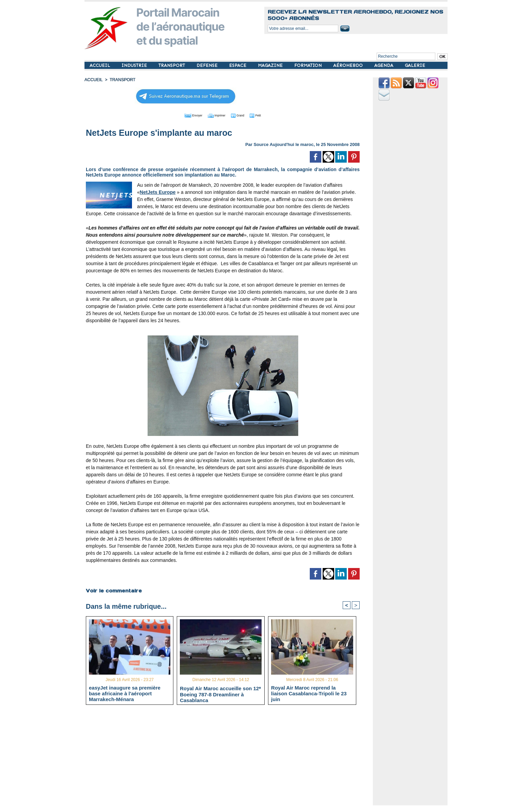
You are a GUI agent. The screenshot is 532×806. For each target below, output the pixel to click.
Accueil (93, 80)
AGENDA (384, 65)
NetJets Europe (157, 191)
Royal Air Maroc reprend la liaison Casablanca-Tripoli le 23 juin (309, 693)
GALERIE (415, 65)
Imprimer (215, 115)
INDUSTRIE (135, 65)
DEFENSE (208, 65)
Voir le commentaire (113, 590)
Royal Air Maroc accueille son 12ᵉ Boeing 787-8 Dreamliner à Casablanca (220, 694)
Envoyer (184, 115)
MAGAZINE (271, 65)
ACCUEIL (100, 65)
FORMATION (309, 65)
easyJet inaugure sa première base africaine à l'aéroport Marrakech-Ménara (125, 693)
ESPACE (238, 65)
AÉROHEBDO (349, 65)
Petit (266, 115)
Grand (243, 115)
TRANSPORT (172, 65)
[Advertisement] (228, 758)
